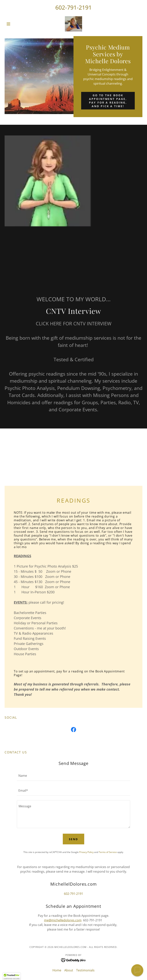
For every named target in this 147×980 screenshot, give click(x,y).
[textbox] (73, 776)
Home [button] (57, 970)
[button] (15, 24)
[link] (73, 24)
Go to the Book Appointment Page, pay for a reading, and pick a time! (108, 101)
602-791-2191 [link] (73, 7)
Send (74, 839)
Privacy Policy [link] (86, 852)
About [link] (69, 970)
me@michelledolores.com (63, 920)
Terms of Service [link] (108, 852)
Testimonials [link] (85, 970)
